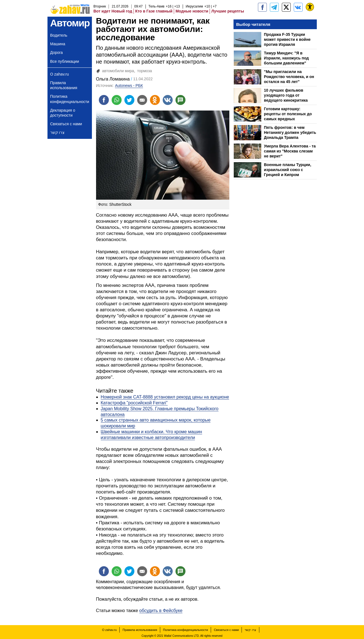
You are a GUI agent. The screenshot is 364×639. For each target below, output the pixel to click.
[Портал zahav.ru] (298, 7)
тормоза (145, 71)
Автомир (70, 23)
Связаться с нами (66, 124)
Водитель (59, 35)
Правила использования (64, 85)
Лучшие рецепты (228, 11)
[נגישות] (310, 7)
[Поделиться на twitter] (129, 100)
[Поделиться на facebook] (104, 100)
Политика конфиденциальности (70, 99)
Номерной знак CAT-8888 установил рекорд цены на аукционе (165, 397)
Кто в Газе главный (154, 11)
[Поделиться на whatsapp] (117, 100)
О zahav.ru (60, 74)
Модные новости (192, 11)
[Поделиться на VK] (168, 100)
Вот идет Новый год (113, 11)
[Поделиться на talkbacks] (180, 100)
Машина (58, 44)
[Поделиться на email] (142, 100)
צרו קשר (57, 132)
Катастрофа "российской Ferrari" (134, 403)
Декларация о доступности (63, 113)
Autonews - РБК (129, 86)
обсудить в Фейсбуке (161, 611)
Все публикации (65, 61)
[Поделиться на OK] (155, 100)
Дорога (57, 52)
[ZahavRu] (286, 7)
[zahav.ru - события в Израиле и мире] (274, 7)
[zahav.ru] (262, 7)
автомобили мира (118, 71)
